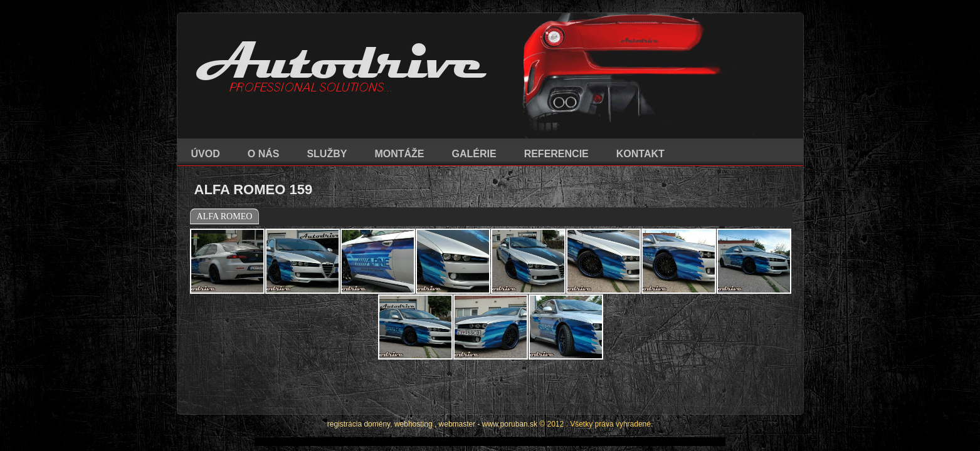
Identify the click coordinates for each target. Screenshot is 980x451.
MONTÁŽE (399, 154)
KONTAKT (640, 154)
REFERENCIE (556, 154)
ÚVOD (206, 154)
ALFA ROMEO (225, 216)
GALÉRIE (474, 154)
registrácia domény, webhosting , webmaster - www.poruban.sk (432, 390)
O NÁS (264, 154)
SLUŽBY (327, 154)
